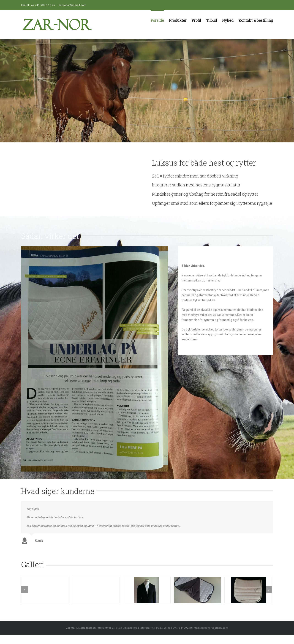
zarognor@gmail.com (72, 5)
